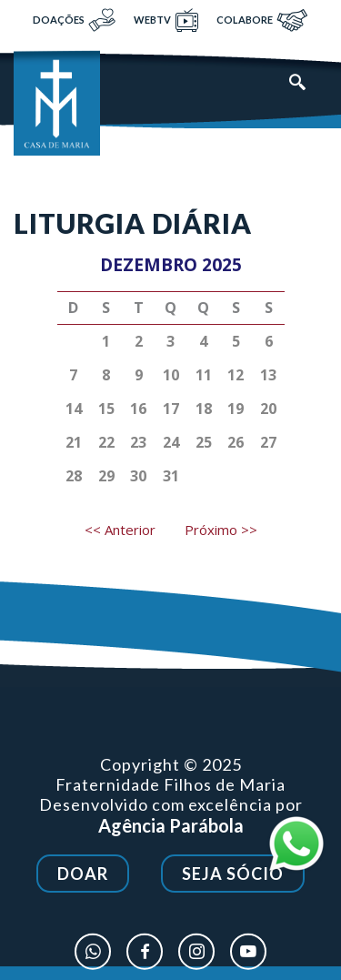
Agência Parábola (171, 834)
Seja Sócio (233, 878)
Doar (83, 878)
